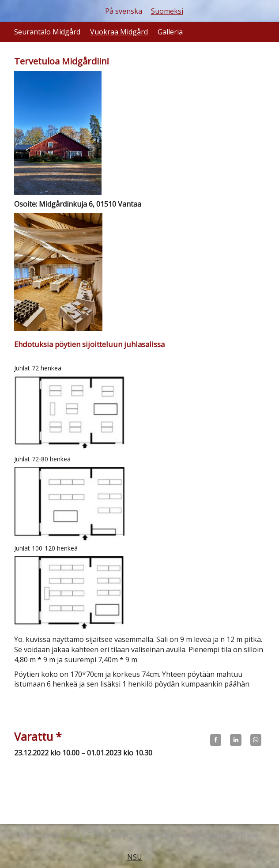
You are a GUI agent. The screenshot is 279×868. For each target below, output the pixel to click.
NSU (135, 857)
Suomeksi (167, 11)
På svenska (124, 11)
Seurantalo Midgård (47, 32)
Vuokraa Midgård (119, 32)
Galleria (170, 32)
